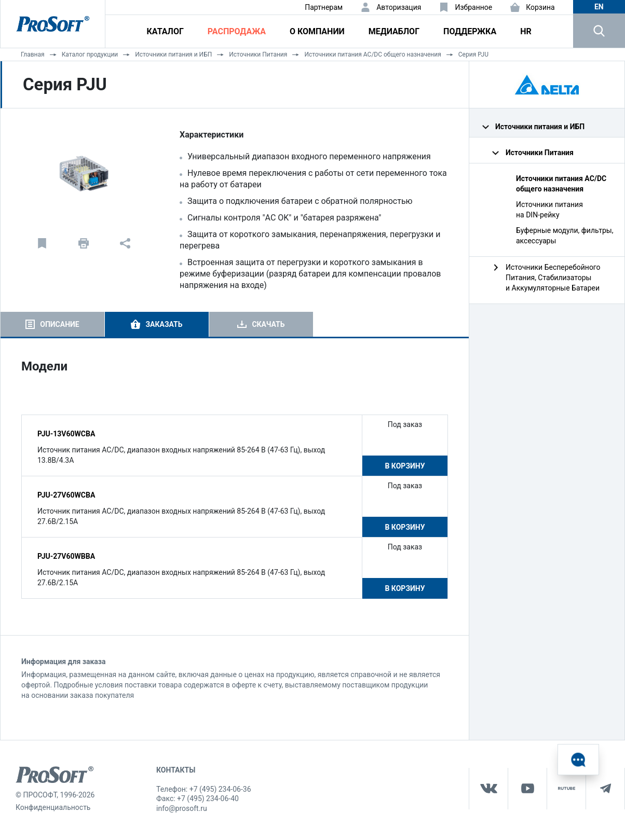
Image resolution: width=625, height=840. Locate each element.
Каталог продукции (90, 54)
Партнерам (324, 7)
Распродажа (237, 31)
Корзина (540, 7)
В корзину (405, 466)
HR (526, 31)
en (599, 7)
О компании (317, 31)
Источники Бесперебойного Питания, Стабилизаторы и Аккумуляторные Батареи (553, 278)
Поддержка (470, 31)
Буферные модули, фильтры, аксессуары (565, 236)
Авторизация (399, 7)
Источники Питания (258, 54)
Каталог (165, 31)
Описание (59, 324)
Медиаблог (394, 31)
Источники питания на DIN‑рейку (549, 210)
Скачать (268, 324)
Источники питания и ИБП (173, 54)
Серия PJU (473, 54)
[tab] (52, 324)
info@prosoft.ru (182, 808)
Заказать (164, 324)
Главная (33, 54)
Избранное (473, 7)
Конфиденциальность (53, 807)
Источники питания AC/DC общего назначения (372, 54)
